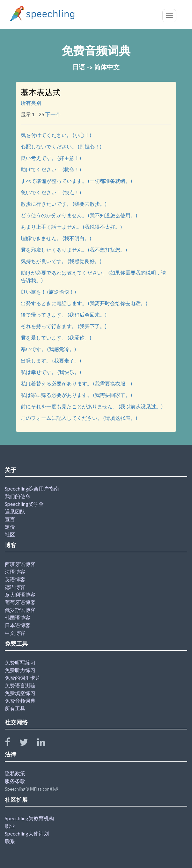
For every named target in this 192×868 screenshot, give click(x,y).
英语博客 (15, 579)
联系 (10, 841)
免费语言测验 (20, 685)
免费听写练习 (20, 662)
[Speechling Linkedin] (45, 744)
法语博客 (15, 572)
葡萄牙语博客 (20, 602)
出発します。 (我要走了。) (51, 360)
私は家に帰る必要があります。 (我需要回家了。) (76, 395)
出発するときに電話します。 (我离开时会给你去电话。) (84, 303)
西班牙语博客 (20, 564)
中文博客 (15, 633)
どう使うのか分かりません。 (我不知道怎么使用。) (79, 215)
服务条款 (15, 781)
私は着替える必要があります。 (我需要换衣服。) (76, 383)
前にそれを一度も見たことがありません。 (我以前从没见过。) (92, 406)
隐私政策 (15, 773)
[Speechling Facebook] (11, 744)
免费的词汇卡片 (23, 678)
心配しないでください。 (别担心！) (61, 146)
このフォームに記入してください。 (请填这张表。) (79, 418)
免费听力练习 (20, 670)
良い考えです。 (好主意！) (51, 158)
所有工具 (15, 708)
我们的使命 (18, 496)
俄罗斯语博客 (20, 610)
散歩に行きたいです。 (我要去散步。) (64, 204)
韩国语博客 (18, 617)
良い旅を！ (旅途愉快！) (48, 292)
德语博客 (15, 587)
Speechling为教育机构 (29, 818)
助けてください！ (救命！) (51, 169)
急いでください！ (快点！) (51, 192)
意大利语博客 (20, 595)
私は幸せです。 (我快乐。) (51, 372)
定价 (10, 527)
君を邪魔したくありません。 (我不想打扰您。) (74, 250)
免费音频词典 (20, 701)
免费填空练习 (20, 693)
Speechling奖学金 (24, 504)
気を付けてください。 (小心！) (56, 135)
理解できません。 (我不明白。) (56, 238)
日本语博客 (18, 625)
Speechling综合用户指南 (32, 488)
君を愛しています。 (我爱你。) (56, 337)
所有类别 (31, 103)
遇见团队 (15, 511)
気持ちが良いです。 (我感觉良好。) (61, 261)
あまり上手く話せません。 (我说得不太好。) (71, 227)
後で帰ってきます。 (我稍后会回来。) (64, 315)
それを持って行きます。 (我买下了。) (64, 326)
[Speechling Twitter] (28, 744)
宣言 (10, 519)
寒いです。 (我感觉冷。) (48, 349)
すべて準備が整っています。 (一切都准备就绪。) (76, 181)
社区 (10, 534)
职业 (10, 826)
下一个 (53, 114)
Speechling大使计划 (27, 833)
